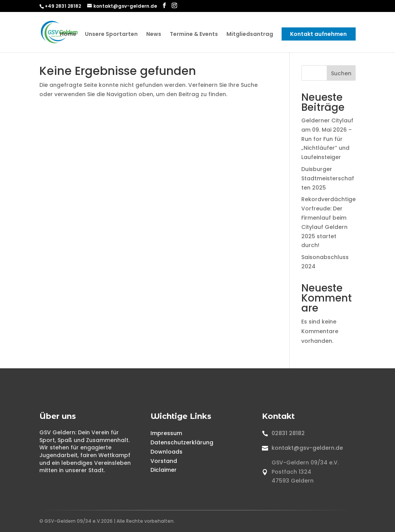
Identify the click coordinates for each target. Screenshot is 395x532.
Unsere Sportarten (111, 35)
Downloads (166, 452)
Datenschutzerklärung (182, 442)
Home (68, 35)
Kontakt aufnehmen (318, 34)
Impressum (166, 433)
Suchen (341, 73)
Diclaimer (164, 470)
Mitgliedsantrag (250, 35)
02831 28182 (288, 433)
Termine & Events (194, 35)
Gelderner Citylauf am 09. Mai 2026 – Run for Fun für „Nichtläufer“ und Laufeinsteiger (327, 139)
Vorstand (164, 461)
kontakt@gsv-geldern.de (307, 448)
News (154, 35)
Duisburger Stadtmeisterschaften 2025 (328, 178)
